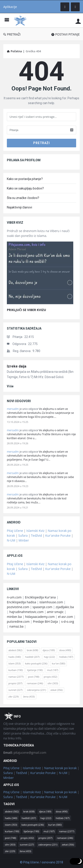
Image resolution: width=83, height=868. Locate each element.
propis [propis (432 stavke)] (51, 677)
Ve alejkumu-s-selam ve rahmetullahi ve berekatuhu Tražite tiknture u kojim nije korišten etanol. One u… (41, 434)
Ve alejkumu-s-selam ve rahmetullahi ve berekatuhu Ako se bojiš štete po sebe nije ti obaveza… (40, 477)
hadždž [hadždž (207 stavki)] (32, 657)
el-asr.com (66, 617)
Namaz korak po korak (61, 768)
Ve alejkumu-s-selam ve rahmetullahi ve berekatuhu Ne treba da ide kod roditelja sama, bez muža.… (37, 498)
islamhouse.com (51, 602)
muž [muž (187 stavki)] (53, 670)
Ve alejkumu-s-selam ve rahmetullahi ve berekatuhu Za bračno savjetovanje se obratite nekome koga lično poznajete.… (40, 413)
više (10, 386)
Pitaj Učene (15, 531)
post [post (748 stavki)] (34, 677)
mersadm (13, 409)
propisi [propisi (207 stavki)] (15, 683)
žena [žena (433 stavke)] (29, 696)
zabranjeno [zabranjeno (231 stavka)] (37, 690)
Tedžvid (37, 535)
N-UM (11, 540)
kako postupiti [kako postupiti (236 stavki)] (36, 663)
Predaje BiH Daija (45, 621)
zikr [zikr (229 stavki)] (14, 696)
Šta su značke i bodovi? (23, 198)
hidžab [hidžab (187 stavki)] (66, 657)
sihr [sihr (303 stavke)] (53, 683)
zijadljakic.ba (65, 607)
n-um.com (14, 597)
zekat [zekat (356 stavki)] (57, 690)
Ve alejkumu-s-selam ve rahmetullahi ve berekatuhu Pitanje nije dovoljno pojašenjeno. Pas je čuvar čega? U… (37, 456)
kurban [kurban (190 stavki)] (16, 670)
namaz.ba (16, 626)
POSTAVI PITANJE (66, 34)
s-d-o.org (68, 621)
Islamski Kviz (35, 531)
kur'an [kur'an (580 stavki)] (59, 663)
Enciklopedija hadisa (21, 602)
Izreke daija (17, 366)
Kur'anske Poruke (58, 535)
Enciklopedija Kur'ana (40, 597)
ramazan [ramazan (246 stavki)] (35, 683)
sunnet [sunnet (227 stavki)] (15, 690)
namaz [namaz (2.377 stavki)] (16, 677)
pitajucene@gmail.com (25, 753)
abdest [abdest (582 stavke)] (15, 650)
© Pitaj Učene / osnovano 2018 (41, 862)
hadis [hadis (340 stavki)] (15, 657)
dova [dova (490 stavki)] (65, 650)
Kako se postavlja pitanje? (25, 179)
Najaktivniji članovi (19, 207)
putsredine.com (18, 621)
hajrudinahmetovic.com (26, 612)
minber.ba (14, 617)
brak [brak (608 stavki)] (32, 650)
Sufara (23, 535)
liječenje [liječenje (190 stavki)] (35, 670)
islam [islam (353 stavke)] (14, 663)
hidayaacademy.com (40, 617)
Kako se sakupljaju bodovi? (25, 188)
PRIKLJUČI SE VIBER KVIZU (26, 310)
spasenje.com (42, 607)
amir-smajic (55, 612)
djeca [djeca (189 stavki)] (49, 650)
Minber (24, 540)
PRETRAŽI (12, 34)
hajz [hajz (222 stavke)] (49, 657)
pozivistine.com (18, 607)
